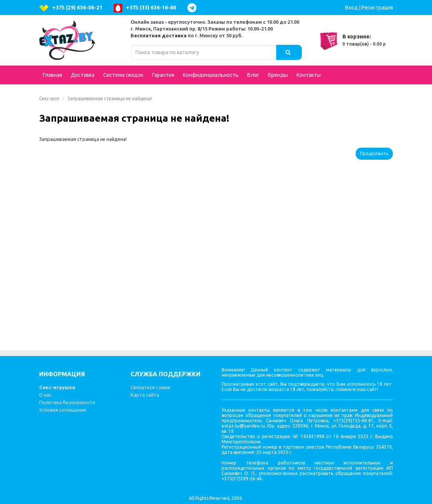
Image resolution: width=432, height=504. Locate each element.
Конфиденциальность (211, 75)
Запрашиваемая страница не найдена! (110, 99)
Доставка (83, 75)
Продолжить (374, 153)
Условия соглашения (63, 410)
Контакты (309, 75)
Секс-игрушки (57, 387)
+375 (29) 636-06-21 (71, 8)
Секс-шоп (49, 99)
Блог (253, 75)
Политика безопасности (67, 402)
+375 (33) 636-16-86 (145, 8)
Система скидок (123, 75)
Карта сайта (145, 395)
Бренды (278, 75)
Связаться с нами (151, 387)
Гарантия (163, 75)
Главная (52, 75)
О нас (45, 395)
